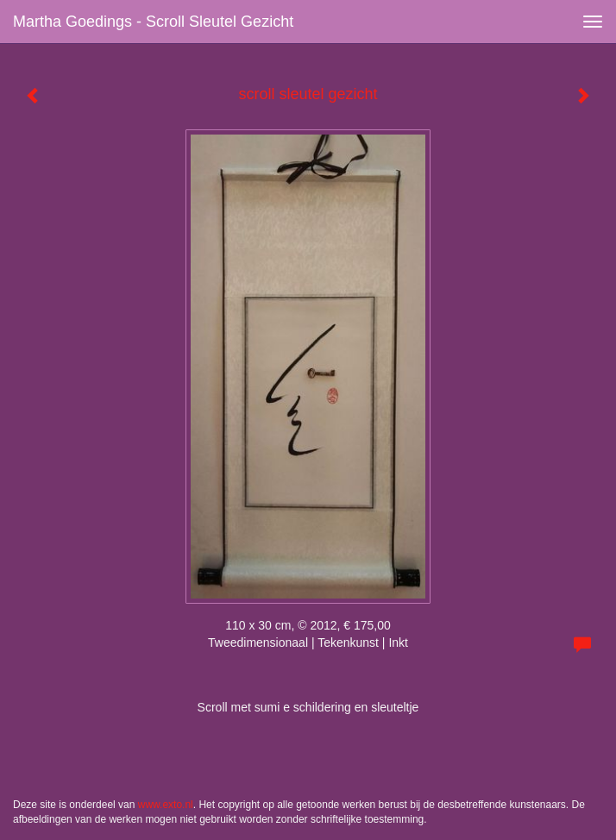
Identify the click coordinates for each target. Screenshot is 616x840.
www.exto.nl (166, 805)
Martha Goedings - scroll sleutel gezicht (153, 22)
